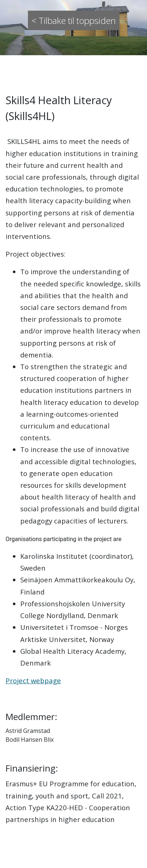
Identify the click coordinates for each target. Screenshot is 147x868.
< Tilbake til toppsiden (74, 20)
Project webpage (33, 680)
